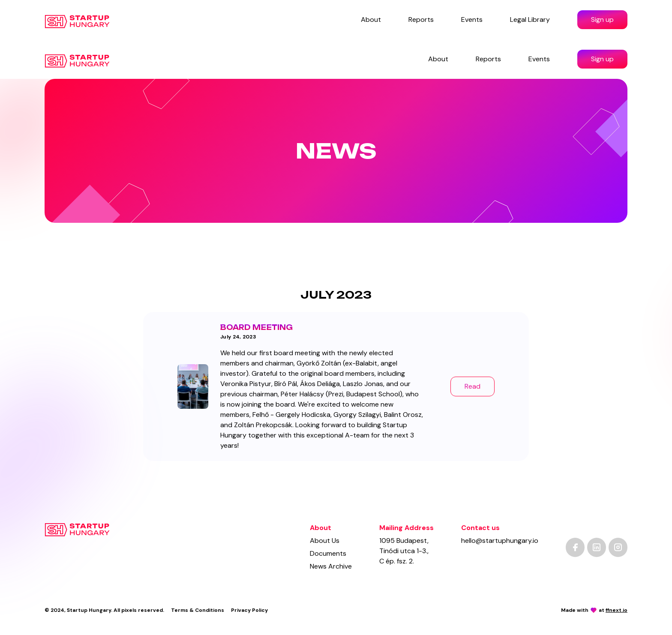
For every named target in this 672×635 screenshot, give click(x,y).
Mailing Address (406, 528)
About (371, 19)
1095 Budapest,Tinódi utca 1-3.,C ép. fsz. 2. (404, 551)
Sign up (602, 19)
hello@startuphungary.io (500, 541)
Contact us (480, 528)
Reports (421, 19)
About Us (325, 541)
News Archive (331, 566)
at (613, 610)
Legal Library (530, 19)
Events (472, 19)
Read (472, 386)
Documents (328, 553)
